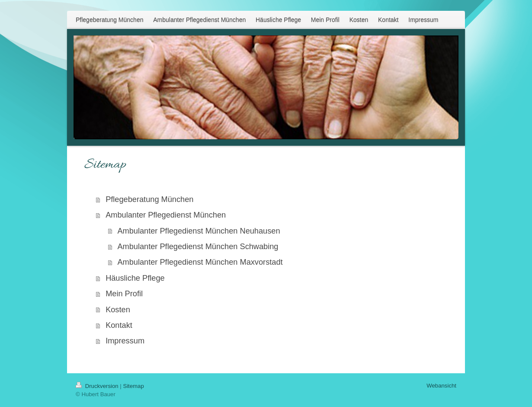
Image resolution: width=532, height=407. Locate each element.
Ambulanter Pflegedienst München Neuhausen (199, 231)
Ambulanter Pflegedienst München (166, 215)
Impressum (125, 341)
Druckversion (98, 386)
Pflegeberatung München (149, 199)
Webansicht (441, 386)
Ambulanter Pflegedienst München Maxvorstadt (200, 262)
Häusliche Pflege (135, 278)
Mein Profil (124, 294)
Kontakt (119, 325)
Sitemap (133, 386)
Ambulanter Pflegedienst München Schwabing (198, 247)
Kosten (118, 310)
